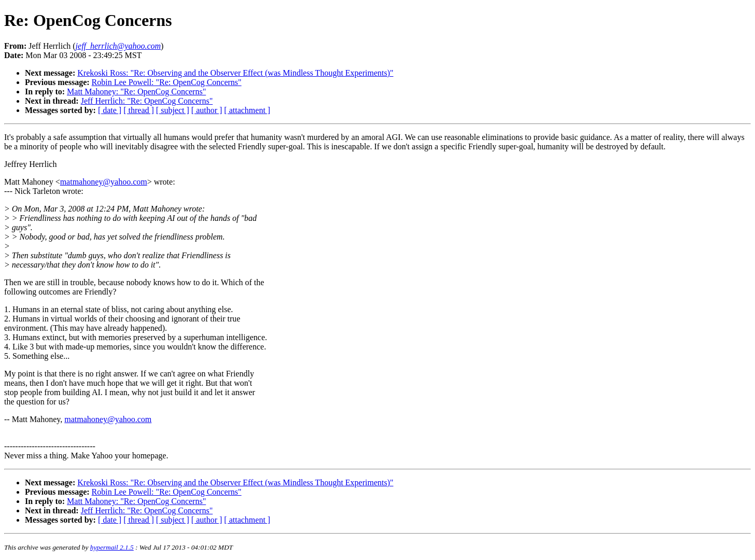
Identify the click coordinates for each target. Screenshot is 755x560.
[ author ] (207, 110)
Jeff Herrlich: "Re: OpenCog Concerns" (147, 101)
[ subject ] (173, 110)
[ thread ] (139, 110)
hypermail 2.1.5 (112, 547)
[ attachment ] (247, 110)
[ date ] (110, 110)
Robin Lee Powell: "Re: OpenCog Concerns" (167, 82)
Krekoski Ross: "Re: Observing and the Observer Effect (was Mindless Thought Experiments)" (235, 73)
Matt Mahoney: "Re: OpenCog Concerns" (136, 92)
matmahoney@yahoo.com (104, 182)
